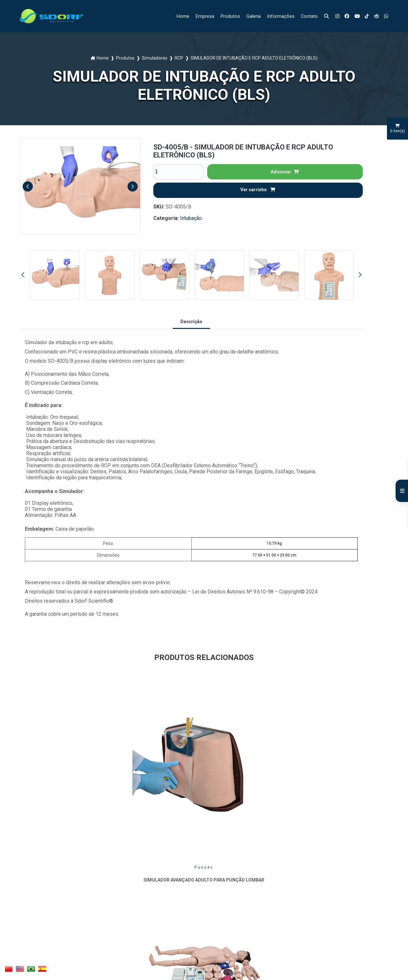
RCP (179, 58)
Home (176, 16)
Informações (278, 16)
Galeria (250, 16)
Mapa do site (155, 903)
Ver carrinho (258, 190)
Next (133, 186)
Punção (62, 768)
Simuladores (155, 58)
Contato (307, 16)
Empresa (199, 16)
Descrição (191, 322)
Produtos (225, 16)
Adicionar (285, 172)
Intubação (191, 218)
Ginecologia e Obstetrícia (157, 770)
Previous (28, 186)
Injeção (346, 768)
